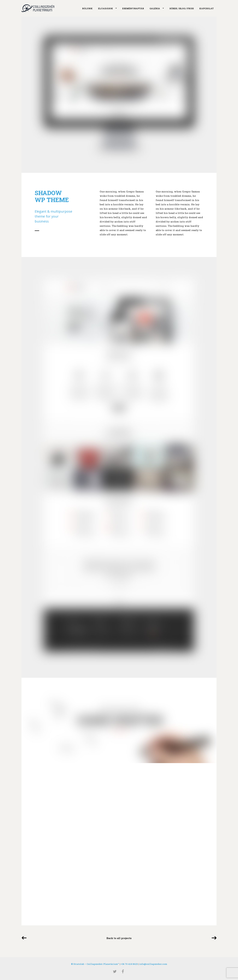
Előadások (106, 9)
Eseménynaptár (133, 8)
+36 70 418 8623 (129, 964)
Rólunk (87, 8)
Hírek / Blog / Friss (182, 8)
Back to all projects (119, 938)
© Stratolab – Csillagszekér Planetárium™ (95, 964)
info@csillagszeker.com (153, 964)
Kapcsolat (207, 8)
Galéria (155, 9)
